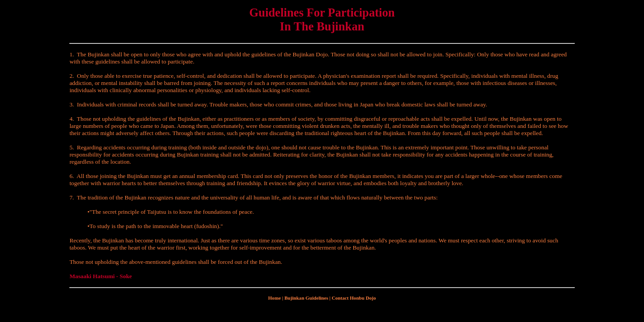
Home (274, 298)
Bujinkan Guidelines (306, 298)
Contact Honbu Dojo (354, 298)
